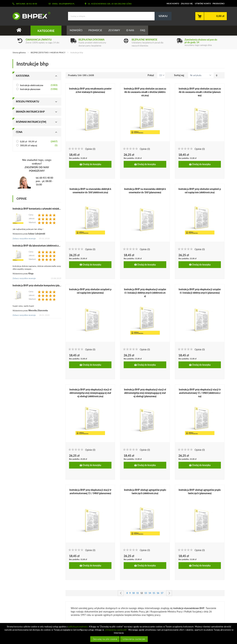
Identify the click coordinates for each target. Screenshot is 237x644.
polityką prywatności (78, 627)
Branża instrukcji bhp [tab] (30, 112)
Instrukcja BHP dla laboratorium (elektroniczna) (37, 246)
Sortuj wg (179, 75)
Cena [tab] (19, 132)
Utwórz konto (203, 3)
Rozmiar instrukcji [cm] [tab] (31, 122)
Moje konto (173, 3)
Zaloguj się (187, 3)
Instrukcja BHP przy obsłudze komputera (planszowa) (40, 285)
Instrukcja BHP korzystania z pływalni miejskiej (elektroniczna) (45, 209)
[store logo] (30, 16)
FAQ (146, 31)
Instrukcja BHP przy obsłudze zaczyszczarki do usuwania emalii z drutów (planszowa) (200, 92)
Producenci (219, 3)
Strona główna (19, 52)
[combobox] (120, 16)
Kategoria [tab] (23, 76)
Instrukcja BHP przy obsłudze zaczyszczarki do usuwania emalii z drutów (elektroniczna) (145, 92)
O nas (132, 31)
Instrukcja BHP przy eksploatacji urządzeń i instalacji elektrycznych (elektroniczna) (145, 293)
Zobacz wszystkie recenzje (24, 238)
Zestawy (116, 31)
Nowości (76, 31)
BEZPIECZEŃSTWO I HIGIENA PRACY (48, 52)
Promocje (96, 31)
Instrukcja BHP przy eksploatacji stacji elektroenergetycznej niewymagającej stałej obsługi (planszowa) (145, 393)
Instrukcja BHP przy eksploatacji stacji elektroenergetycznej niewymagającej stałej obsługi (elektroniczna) (90, 393)
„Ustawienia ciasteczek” (116, 630)
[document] (119, 633)
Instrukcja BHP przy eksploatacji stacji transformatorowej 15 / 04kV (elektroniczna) (200, 393)
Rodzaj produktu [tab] (27, 101)
